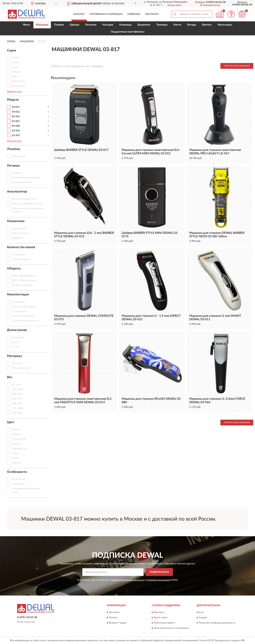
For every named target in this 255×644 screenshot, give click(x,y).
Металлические (21, 368)
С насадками (19, 311)
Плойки (59, 25)
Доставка (114, 612)
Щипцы (75, 25)
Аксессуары (225, 25)
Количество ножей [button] (21, 247)
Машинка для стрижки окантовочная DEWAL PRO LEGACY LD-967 (215, 152)
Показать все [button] (14, 92)
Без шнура (18, 337)
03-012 (16, 112)
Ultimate (17, 72)
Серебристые (19, 449)
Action (16, 58)
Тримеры (162, 25)
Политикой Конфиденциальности (128, 580)
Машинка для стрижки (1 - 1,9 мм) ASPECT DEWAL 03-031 (151, 318)
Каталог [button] (79, 14)
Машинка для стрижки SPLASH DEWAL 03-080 (152, 400)
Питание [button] (13, 166)
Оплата (113, 618)
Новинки (134, 14)
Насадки (108, 25)
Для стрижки (19, 229)
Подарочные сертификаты (128, 32)
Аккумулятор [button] (17, 192)
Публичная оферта (164, 623)
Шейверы (17, 238)
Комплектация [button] (18, 295)
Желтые (17, 430)
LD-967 (16, 135)
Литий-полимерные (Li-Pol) (27, 204)
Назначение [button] (16, 221)
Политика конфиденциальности (217, 623)
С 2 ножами (18, 255)
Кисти (177, 25)
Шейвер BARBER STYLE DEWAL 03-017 (81, 150)
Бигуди (192, 25)
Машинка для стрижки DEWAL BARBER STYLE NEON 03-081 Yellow (217, 235)
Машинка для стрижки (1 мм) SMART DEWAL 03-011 (215, 318)
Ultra (15, 77)
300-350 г (17, 404)
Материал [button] (15, 356)
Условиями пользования (159, 580)
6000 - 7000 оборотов (24, 281)
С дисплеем (19, 484)
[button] (210, 5)
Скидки (203, 618)
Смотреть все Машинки (237, 66)
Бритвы (207, 25)
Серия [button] (12, 51)
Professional (19, 156)
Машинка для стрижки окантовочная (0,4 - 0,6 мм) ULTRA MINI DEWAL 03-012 (151, 152)
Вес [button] (10, 377)
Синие (15, 458)
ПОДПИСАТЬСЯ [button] (159, 572)
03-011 (16, 107)
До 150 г (17, 385)
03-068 (16, 126)
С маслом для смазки (24, 307)
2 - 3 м (15, 347)
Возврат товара (118, 623)
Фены (27, 25)
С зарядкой (18, 302)
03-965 (16, 131)
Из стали (17, 363)
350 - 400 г (18, 408)
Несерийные (19, 86)
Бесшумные (19, 479)
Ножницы (125, 25)
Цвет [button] (11, 422)
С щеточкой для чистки (25, 321)
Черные (16, 463)
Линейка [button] (14, 149)
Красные (17, 444)
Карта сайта (161, 618)
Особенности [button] (17, 472)
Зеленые (17, 434)
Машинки (42, 25)
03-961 (16, 117)
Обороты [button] (14, 269)
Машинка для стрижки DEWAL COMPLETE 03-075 (84, 318)
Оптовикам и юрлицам (106, 14)
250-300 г (17, 399)
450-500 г (17, 413)
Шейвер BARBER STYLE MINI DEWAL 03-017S (150, 235)
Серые (15, 453)
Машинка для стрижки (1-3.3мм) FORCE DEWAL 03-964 (217, 400)
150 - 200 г (18, 389)
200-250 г (17, 394)
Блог (201, 612)
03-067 (16, 121)
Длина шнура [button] (17, 330)
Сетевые (17, 173)
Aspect (16, 62)
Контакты (152, 14)
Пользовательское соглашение (171, 628)
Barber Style (18, 81)
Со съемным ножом (23, 316)
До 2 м (16, 342)
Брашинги (144, 25)
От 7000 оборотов (22, 285)
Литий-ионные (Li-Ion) (24, 199)
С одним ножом (21, 259)
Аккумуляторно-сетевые (26, 178)
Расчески (91, 25)
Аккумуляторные (22, 182)
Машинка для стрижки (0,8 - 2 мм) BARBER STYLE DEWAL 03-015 (84, 235)
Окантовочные (20, 233)
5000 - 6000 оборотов (24, 276)
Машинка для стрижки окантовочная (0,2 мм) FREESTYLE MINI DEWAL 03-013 (83, 400)
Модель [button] (13, 100)
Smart (15, 67)
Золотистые (19, 439)
